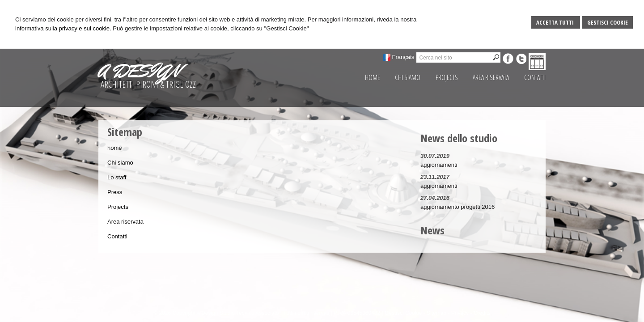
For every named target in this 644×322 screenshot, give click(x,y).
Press (115, 192)
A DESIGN (139, 71)
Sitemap (436, 313)
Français (403, 57)
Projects (118, 207)
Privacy (460, 313)
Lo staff (117, 177)
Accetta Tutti (556, 22)
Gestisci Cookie (608, 22)
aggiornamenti (439, 165)
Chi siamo (120, 163)
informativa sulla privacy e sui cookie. (63, 28)
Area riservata (125, 222)
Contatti (117, 236)
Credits (482, 313)
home (115, 148)
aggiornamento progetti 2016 (458, 207)
